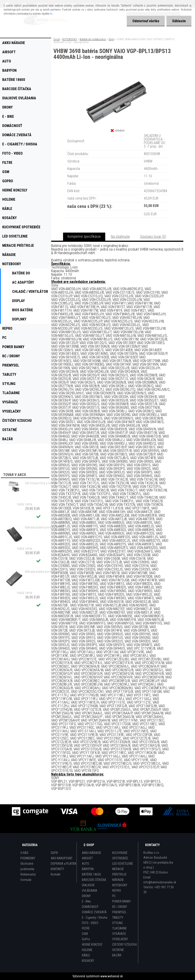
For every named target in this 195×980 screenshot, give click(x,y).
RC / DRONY (120, 907)
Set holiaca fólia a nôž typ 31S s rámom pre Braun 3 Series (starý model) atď (46, 483)
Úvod (57, 39)
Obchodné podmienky (27, 866)
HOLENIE (87, 950)
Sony (111, 39)
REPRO (117, 891)
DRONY (86, 896)
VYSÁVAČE (119, 934)
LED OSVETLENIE (123, 864)
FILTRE (86, 928)
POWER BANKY (122, 901)
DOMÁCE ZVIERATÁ (94, 912)
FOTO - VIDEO (90, 923)
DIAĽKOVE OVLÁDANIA (90, 888)
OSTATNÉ (118, 950)
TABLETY (118, 918)
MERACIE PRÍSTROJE (119, 872)
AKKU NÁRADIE (92, 853)
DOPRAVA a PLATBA (64, 864)
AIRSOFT (87, 858)
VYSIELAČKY (120, 939)
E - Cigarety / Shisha (95, 918)
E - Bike (86, 901)
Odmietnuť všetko (146, 21)
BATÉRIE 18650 (91, 874)
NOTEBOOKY (70, 39)
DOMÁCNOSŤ (90, 907)
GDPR (54, 853)
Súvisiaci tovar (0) (153, 237)
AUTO (85, 864)
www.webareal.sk (112, 976)
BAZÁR (117, 955)
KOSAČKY (88, 961)
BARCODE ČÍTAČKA (94, 880)
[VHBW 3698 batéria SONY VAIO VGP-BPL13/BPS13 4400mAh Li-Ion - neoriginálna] (117, 79)
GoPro (86, 939)
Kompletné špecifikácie (84, 237)
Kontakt (56, 874)
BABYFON (88, 869)
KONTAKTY (57, 869)
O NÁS (24, 853)
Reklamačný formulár (28, 877)
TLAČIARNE (119, 928)
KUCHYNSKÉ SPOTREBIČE (120, 856)
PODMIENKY (28, 858)
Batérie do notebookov (93, 39)
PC (114, 896)
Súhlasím (179, 21)
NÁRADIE (118, 880)
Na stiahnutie (120, 237)
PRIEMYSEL (119, 912)
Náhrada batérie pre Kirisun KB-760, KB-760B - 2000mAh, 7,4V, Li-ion (46, 527)
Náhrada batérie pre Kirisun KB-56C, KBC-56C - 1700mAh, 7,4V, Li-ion (46, 572)
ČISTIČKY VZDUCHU (125, 944)
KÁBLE (86, 955)
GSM (85, 934)
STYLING (117, 923)
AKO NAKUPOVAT (62, 858)
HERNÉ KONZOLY (92, 944)
